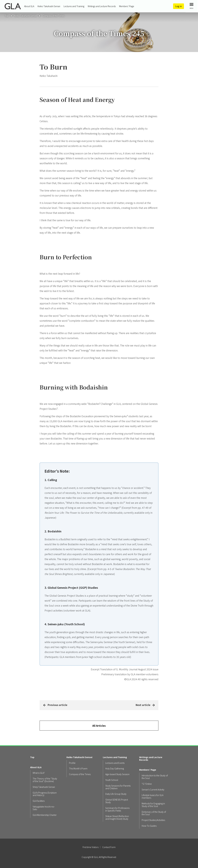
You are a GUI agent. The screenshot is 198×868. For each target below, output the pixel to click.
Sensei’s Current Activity (153, 790)
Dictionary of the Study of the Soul (154, 813)
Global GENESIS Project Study (117, 801)
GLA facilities (39, 801)
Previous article (57, 705)
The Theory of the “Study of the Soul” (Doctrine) (45, 780)
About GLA (29, 6)
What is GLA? (39, 773)
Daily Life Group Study (116, 794)
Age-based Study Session (117, 774)
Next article (143, 705)
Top (32, 757)
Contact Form (109, 847)
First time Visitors (91, 847)
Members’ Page (127, 6)
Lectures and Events (115, 763)
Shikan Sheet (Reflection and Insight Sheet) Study (117, 818)
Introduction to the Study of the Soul (155, 777)
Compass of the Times (53, 16)
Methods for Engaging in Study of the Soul (153, 805)
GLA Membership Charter (45, 815)
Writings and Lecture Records (102, 6)
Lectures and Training (74, 6)
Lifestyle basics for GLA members (153, 796)
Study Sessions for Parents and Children (118, 787)
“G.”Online (147, 784)
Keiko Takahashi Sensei (49, 6)
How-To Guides (149, 826)
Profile (72, 763)
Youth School (112, 780)
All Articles (99, 726)
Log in (179, 6)
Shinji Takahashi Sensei (44, 787)
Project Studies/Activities (153, 820)
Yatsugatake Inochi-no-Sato (44, 808)
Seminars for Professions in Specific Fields (117, 809)
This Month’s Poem (78, 769)
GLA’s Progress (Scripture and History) (45, 794)
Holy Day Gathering (115, 769)
